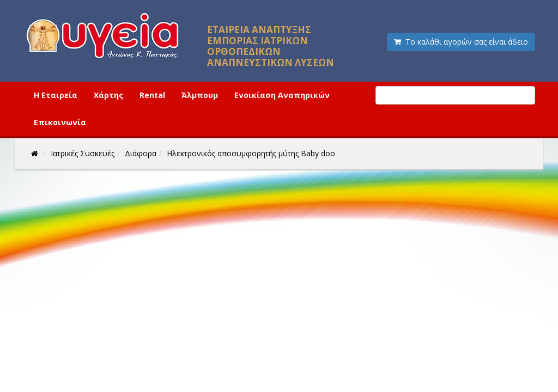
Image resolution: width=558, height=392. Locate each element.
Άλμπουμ (200, 95)
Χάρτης (108, 95)
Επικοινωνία (60, 122)
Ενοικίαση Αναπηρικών (282, 95)
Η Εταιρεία (56, 95)
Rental (152, 95)
